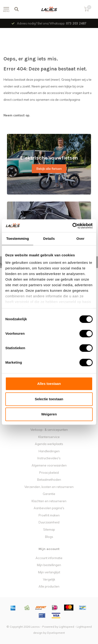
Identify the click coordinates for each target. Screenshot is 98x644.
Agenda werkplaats (49, 444)
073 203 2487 (76, 23)
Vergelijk (49, 579)
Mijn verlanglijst (49, 572)
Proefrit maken (49, 515)
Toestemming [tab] (18, 238)
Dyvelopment (56, 633)
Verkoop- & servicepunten (49, 430)
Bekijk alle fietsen (49, 169)
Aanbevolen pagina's (49, 508)
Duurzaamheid (49, 522)
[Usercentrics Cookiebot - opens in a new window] (72, 226)
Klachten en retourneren (49, 501)
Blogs (49, 537)
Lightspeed (67, 627)
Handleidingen (49, 451)
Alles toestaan (49, 384)
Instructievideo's (49, 458)
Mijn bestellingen (49, 565)
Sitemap (49, 529)
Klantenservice (49, 437)
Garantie (49, 494)
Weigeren (49, 414)
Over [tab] (80, 238)
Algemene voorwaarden (49, 465)
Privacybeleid (49, 473)
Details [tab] (49, 238)
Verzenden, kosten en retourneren (49, 487)
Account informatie (49, 558)
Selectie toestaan (49, 399)
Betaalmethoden (49, 480)
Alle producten (49, 586)
